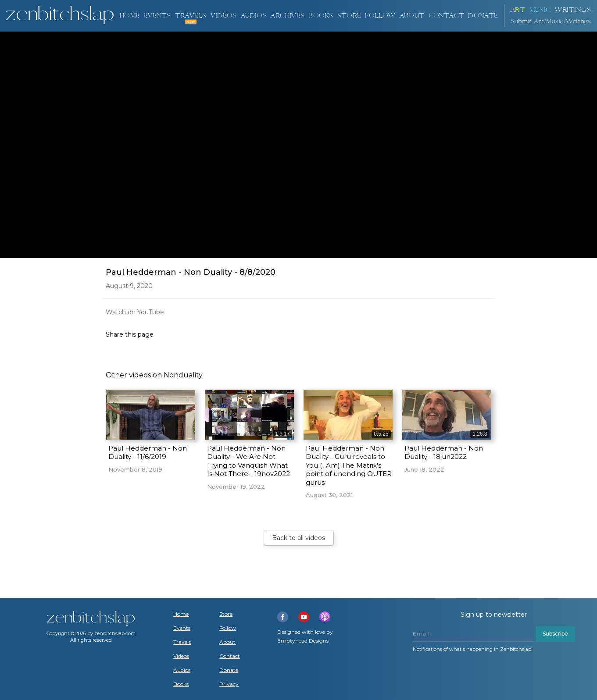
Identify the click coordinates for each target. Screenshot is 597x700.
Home (129, 16)
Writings (573, 10)
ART (518, 10)
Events (157, 16)
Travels (182, 642)
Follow (380, 16)
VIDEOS (223, 16)
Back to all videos (298, 538)
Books (181, 684)
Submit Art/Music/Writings (551, 21)
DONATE (483, 16)
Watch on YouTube (135, 312)
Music (540, 10)
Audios (182, 670)
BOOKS (321, 16)
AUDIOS (254, 16)
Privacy (229, 684)
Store (349, 16)
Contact (446, 16)
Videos (181, 656)
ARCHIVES (288, 16)
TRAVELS (191, 16)
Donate (229, 670)
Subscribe (555, 634)
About (412, 16)
